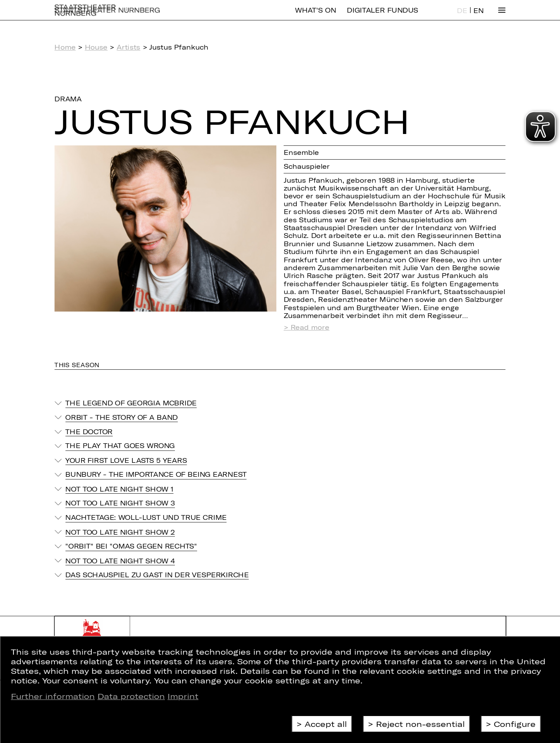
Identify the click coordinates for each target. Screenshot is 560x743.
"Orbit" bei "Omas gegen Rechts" (131, 546)
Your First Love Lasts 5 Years (126, 460)
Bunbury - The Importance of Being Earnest (156, 475)
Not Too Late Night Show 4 (120, 560)
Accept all (326, 724)
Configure (515, 724)
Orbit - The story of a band (121, 417)
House (96, 47)
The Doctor (89, 432)
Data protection (131, 696)
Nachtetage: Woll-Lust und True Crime (146, 517)
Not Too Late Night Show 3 (120, 503)
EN (478, 17)
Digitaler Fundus (382, 16)
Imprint (183, 696)
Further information (53, 696)
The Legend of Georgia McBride (131, 403)
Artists (128, 47)
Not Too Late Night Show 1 (119, 489)
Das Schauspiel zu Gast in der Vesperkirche (157, 575)
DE (462, 17)
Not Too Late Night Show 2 (120, 532)
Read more (310, 328)
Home (65, 47)
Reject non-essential (420, 724)
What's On (315, 16)
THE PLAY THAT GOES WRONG (120, 446)
